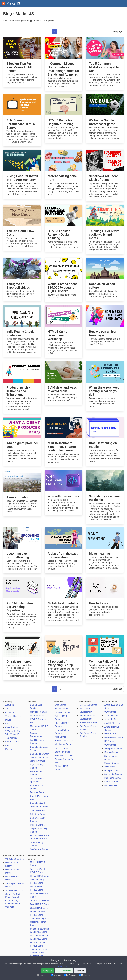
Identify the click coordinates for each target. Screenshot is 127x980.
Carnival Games (37, 810)
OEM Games (110, 712)
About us (10, 705)
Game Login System (40, 754)
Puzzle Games (62, 748)
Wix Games (110, 767)
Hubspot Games (112, 770)
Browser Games (62, 712)
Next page (117, 31)
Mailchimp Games (113, 778)
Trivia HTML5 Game (39, 901)
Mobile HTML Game (114, 737)
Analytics (56, 975)
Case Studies (11, 727)
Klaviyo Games (111, 782)
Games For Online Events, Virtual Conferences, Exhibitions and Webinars (14, 901)
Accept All (47, 971)
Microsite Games (38, 716)
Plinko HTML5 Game (40, 876)
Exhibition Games (38, 814)
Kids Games (61, 737)
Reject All (80, 971)
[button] (124, 3)
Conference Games (39, 849)
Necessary (43, 975)
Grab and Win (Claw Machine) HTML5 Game (39, 922)
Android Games (112, 716)
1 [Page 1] (54, 31)
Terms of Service (13, 716)
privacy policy (63, 966)
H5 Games (109, 741)
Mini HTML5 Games (64, 756)
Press (8, 745)
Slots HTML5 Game (39, 908)
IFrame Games (111, 752)
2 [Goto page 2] (61, 31)
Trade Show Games (39, 807)
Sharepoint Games (113, 774)
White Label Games (14, 859)
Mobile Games (62, 709)
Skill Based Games (88, 705)
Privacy (9, 720)
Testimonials (11, 738)
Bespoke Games (38, 792)
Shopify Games (112, 763)
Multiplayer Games (64, 744)
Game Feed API (37, 803)
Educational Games (64, 741)
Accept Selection (64, 971)
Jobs (8, 709)
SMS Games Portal (14, 890)
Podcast (9, 749)
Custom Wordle (37, 825)
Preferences (70, 975)
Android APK (110, 719)
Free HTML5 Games (15, 742)
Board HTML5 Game (40, 904)
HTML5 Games (112, 734)
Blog (7, 724)
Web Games (61, 705)
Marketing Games (38, 712)
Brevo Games (111, 785)
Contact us (10, 712)
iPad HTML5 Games (114, 723)
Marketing (84, 975)
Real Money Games (89, 723)
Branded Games (62, 752)
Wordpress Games (113, 749)
